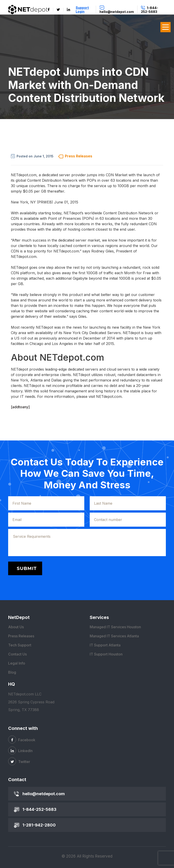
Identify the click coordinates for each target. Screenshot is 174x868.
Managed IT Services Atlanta (114, 636)
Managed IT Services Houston (115, 627)
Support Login (82, 10)
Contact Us (17, 654)
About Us (16, 627)
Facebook (22, 740)
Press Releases (21, 636)
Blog (12, 672)
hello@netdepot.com (44, 794)
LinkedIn (20, 750)
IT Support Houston (106, 654)
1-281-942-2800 (39, 825)
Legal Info (17, 663)
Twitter (19, 761)
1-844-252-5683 (39, 809)
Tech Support (20, 645)
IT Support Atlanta (105, 645)
